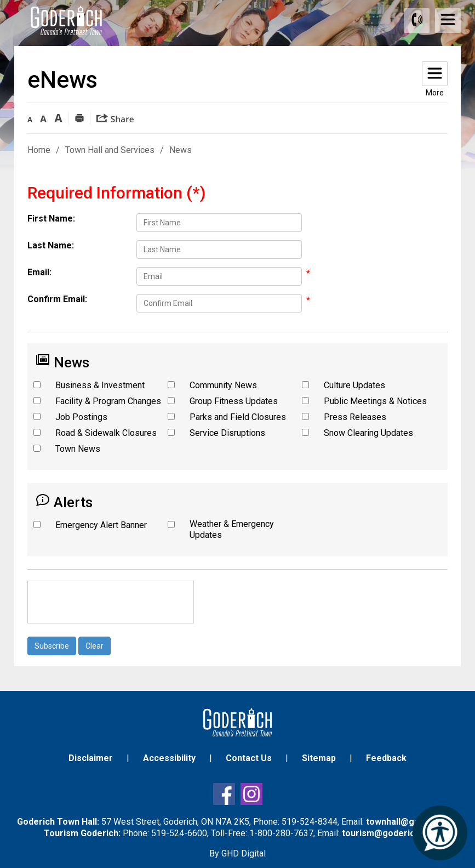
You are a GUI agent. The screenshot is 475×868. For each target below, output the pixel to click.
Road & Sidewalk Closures (106, 433)
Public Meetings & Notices (375, 401)
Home (39, 150)
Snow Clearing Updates (368, 433)
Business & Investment (100, 385)
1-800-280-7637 (281, 833)
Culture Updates (354, 385)
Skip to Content (0, 0)
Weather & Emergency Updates (232, 529)
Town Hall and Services (110, 150)
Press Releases (355, 417)
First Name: (51, 219)
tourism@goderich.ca (387, 833)
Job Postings (81, 417)
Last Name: (51, 245)
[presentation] (111, 602)
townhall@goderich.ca (412, 822)
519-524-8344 (310, 822)
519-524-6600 (179, 833)
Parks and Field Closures (238, 417)
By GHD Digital (237, 853)
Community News (223, 385)
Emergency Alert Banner (101, 525)
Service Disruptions (227, 433)
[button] (30, 117)
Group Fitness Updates (234, 401)
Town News (78, 449)
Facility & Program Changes (108, 401)
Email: (39, 272)
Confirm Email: (57, 299)
